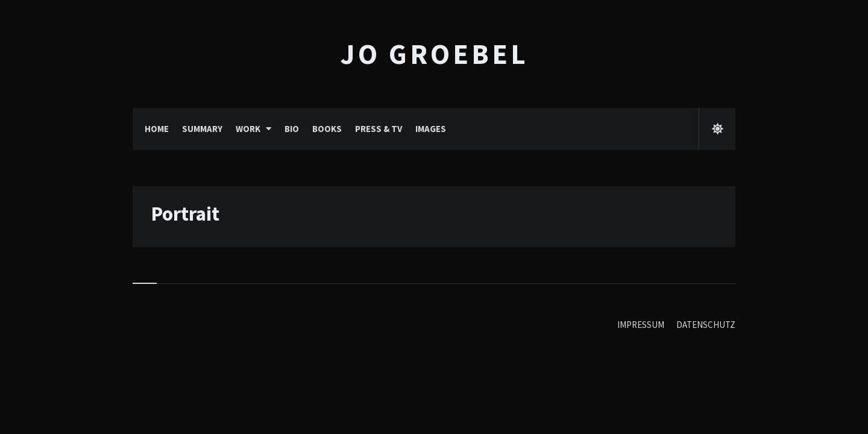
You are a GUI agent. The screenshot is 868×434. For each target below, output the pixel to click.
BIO (292, 129)
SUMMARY (202, 129)
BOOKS (327, 129)
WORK (248, 129)
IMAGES (431, 129)
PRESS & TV (379, 129)
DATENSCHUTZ (706, 325)
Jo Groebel (434, 54)
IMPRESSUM (641, 325)
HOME (157, 129)
